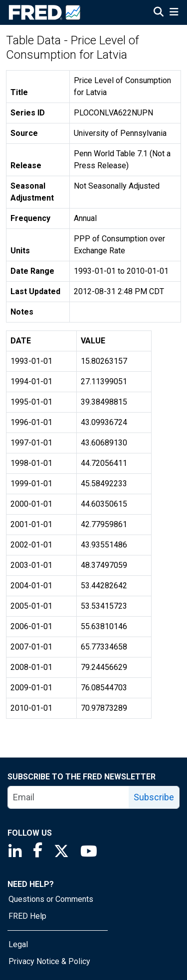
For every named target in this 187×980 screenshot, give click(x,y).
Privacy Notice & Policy (49, 961)
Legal (18, 944)
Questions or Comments (51, 899)
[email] (69, 797)
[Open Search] (159, 13)
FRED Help (27, 916)
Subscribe (154, 797)
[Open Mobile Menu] (174, 13)
